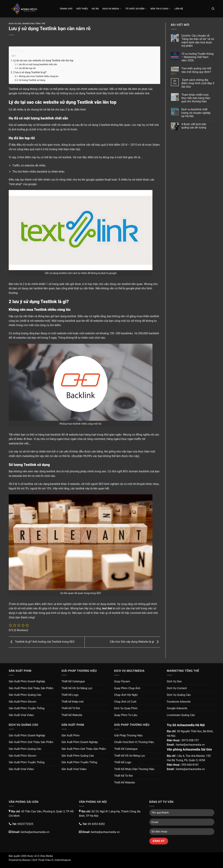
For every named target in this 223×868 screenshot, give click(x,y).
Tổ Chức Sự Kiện (136, 9)
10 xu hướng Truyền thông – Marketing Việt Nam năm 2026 (197, 57)
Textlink (14, 89)
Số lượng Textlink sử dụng (32, 80)
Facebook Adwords (179, 702)
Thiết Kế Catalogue (73, 681)
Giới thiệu (82, 9)
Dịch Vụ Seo (15, 24)
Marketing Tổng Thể (34, 24)
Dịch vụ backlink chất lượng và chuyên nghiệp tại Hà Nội (196, 113)
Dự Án (95, 9)
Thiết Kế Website (72, 715)
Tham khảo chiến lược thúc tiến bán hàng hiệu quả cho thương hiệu (196, 98)
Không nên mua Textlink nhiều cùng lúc (39, 76)
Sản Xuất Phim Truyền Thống (27, 708)
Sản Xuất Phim (71, 735)
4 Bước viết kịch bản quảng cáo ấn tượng (194, 126)
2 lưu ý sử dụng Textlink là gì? (30, 72)
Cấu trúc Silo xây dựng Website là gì (135, 642)
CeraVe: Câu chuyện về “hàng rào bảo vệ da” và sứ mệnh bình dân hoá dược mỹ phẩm (198, 41)
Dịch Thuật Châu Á (43, 860)
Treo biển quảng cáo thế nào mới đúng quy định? (196, 70)
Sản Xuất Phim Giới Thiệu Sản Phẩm (31, 688)
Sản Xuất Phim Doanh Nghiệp (27, 681)
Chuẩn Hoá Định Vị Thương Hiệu (134, 742)
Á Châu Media (45, 856)
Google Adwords (177, 708)
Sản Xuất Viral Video (21, 715)
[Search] (213, 9)
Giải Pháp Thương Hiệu (128, 735)
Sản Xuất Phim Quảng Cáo (25, 695)
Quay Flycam (122, 681)
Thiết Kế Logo (70, 695)
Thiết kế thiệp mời (73, 702)
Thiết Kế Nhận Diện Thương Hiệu (134, 769)
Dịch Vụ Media (112, 9)
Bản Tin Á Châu (161, 9)
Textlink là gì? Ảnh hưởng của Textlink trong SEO (42, 642)
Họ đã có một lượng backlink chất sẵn (38, 64)
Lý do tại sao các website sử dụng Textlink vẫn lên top (43, 61)
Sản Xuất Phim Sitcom (23, 702)
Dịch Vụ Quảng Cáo (179, 695)
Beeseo (26, 860)
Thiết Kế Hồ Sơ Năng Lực (77, 688)
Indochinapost (63, 860)
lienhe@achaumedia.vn (190, 745)
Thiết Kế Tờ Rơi (71, 708)
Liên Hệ (179, 9)
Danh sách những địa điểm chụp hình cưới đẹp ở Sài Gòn (198, 83)
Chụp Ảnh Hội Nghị (126, 695)
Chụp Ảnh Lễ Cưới (125, 702)
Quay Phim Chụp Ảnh (127, 688)
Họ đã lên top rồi (27, 68)
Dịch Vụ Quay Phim (126, 708)
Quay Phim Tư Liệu (126, 715)
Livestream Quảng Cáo (181, 715)
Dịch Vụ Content (177, 688)
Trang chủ (66, 9)
